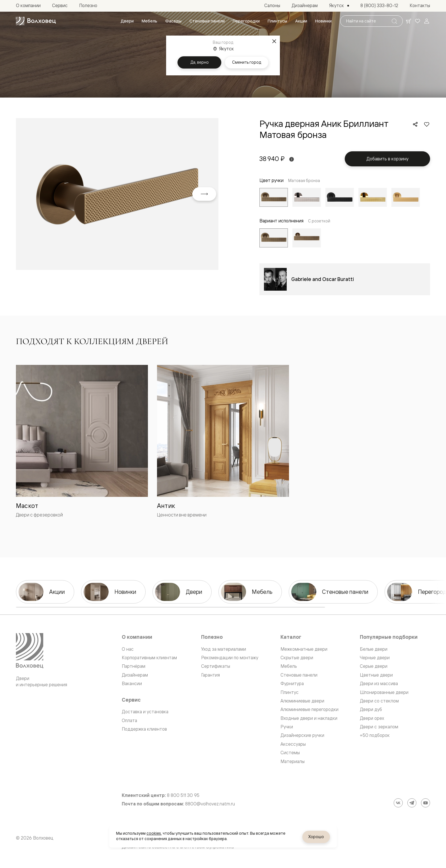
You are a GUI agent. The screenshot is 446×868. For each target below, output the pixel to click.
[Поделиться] (415, 124)
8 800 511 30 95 (183, 795)
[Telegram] (412, 803)
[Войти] (427, 21)
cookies (154, 833)
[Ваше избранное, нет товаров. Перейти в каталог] (418, 21)
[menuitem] (127, 21)
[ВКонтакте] (398, 803)
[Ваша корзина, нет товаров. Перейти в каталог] (408, 21)
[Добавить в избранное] (427, 124)
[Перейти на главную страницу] (36, 21)
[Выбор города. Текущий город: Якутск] (339, 6)
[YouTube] (426, 803)
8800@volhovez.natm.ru (210, 804)
